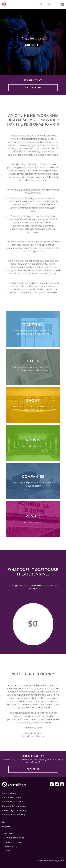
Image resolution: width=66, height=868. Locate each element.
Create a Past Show (12, 797)
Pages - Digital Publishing (14, 810)
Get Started (33, 88)
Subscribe (33, 769)
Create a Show (9, 793)
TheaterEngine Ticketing (22, 198)
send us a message (14, 842)
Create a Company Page (14, 806)
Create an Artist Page (12, 802)
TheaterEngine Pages (22, 216)
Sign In (5, 822)
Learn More (33, 232)
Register (6, 826)
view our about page (14, 838)
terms (7, 851)
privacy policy (11, 846)
